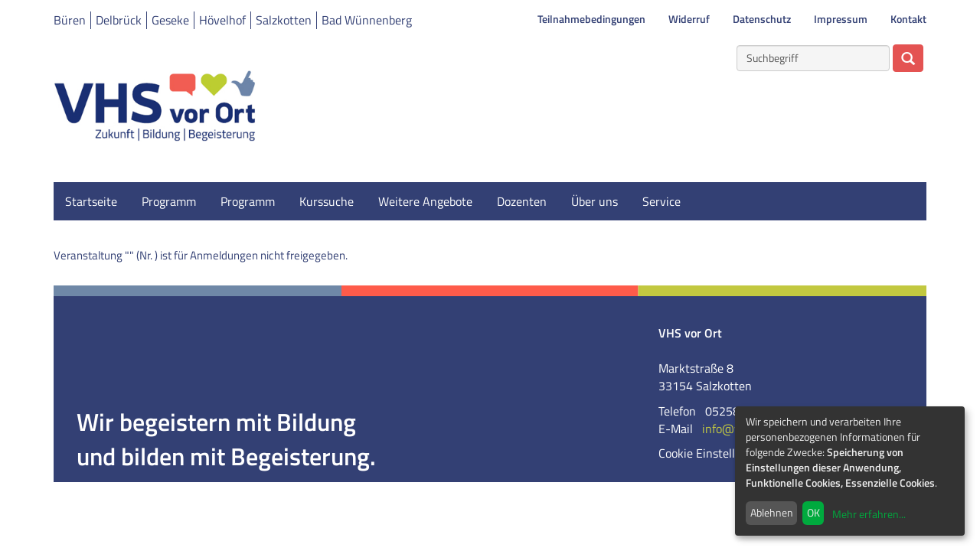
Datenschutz (762, 19)
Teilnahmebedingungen (591, 19)
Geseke (170, 20)
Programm (169, 201)
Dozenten (522, 201)
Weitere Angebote (425, 201)
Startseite (91, 201)
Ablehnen (772, 512)
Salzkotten (284, 20)
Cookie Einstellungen (713, 453)
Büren (70, 20)
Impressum (841, 19)
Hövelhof (222, 20)
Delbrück (119, 20)
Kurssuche (327, 201)
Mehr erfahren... (869, 514)
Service (661, 201)
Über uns (595, 201)
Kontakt (908, 19)
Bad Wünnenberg (367, 20)
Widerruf (689, 19)
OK (813, 512)
